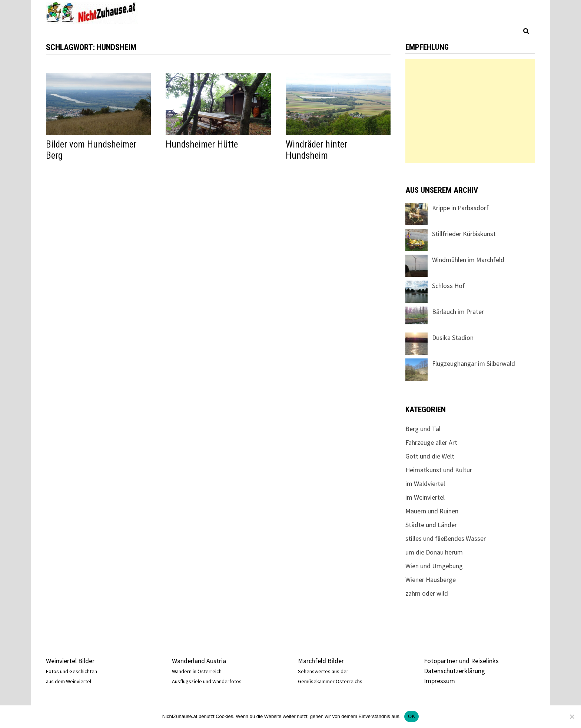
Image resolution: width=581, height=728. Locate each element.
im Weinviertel (425, 497)
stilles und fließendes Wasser (446, 538)
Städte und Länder (431, 525)
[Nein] (572, 717)
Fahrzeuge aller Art (431, 442)
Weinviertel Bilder (70, 661)
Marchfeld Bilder (321, 661)
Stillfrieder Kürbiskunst (464, 234)
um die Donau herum (434, 552)
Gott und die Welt (430, 456)
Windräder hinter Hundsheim (316, 150)
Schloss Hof (449, 286)
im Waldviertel (425, 484)
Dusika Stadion (453, 337)
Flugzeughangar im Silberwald (474, 363)
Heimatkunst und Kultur (439, 470)
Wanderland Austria (199, 661)
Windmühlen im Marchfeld (468, 260)
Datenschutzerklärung (454, 671)
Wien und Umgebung (434, 566)
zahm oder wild (427, 593)
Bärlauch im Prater (458, 312)
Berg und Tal (423, 429)
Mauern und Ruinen (432, 511)
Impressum (439, 681)
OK (411, 716)
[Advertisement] (470, 111)
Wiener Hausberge (431, 580)
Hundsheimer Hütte (202, 144)
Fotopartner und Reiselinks (461, 661)
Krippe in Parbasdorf (460, 208)
